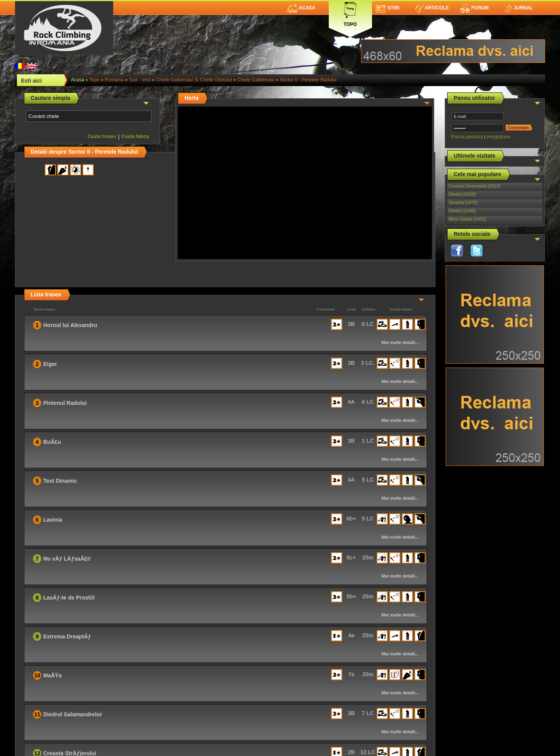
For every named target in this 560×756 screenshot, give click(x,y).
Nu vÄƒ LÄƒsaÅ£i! (67, 559)
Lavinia (53, 520)
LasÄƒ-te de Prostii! (69, 598)
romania (114, 80)
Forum (474, 8)
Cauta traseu (102, 136)
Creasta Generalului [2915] (474, 186)
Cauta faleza (135, 136)
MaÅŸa (52, 675)
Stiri (388, 8)
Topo (350, 13)
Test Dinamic (60, 481)
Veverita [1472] (463, 202)
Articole (432, 8)
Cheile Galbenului (256, 80)
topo (94, 80)
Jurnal (519, 8)
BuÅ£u (52, 442)
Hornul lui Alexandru (70, 325)
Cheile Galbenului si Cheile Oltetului (194, 80)
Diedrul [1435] (462, 211)
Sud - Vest (140, 80)
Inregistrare (498, 137)
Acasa (301, 8)
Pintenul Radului (65, 403)
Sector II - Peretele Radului (308, 80)
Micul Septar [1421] (467, 219)
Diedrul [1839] (462, 194)
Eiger (50, 364)
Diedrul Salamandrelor (73, 714)
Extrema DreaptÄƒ (67, 636)
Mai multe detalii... (400, 342)
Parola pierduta (467, 137)
